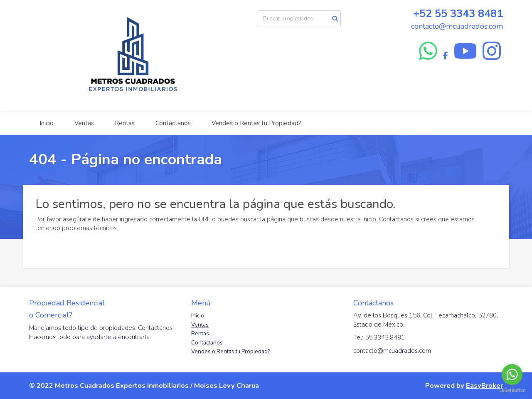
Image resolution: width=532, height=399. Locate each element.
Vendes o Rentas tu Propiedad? (256, 123)
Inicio (47, 123)
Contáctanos (173, 123)
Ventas (84, 123)
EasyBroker (484, 385)
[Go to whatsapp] (512, 374)
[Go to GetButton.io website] (512, 390)
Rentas (125, 123)
